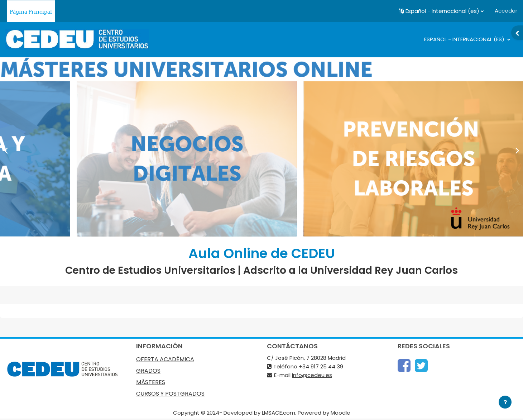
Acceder (506, 11)
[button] (441, 11)
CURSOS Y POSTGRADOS (170, 394)
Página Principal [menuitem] (31, 12)
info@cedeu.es (312, 375)
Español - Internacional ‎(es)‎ (465, 39)
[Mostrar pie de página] (505, 402)
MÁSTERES (151, 382)
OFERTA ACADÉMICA (165, 359)
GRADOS (148, 371)
